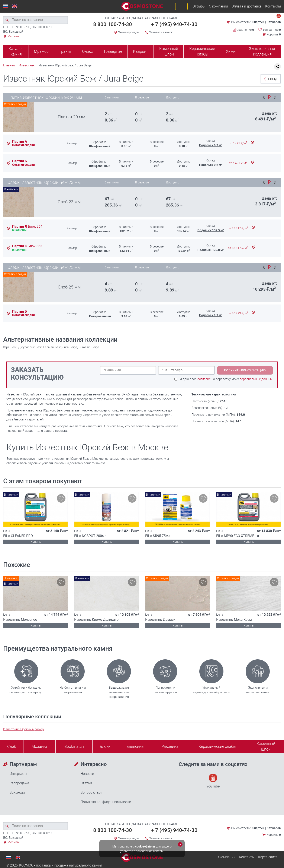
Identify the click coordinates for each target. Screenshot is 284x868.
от (238, 143)
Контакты (273, 6)
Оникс (87, 51)
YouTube (213, 781)
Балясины (135, 746)
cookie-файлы (145, 846)
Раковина (170, 746)
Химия (232, 51)
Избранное (272, 30)
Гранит (66, 51)
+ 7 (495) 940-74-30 (174, 24)
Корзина (274, 34)
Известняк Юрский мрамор (23, 729)
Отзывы (199, 6)
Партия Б (20, 161)
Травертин (113, 51)
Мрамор (41, 51)
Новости (87, 774)
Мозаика (39, 746)
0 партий (258, 22)
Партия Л (27, 227)
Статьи (86, 783)
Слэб (12, 746)
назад (270, 79)
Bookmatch (74, 746)
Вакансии (17, 793)
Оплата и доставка (247, 6)
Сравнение (243, 30)
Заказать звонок (161, 32)
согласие (204, 379)
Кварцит (141, 51)
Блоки (105, 746)
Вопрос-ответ (91, 793)
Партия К (27, 246)
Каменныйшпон (266, 746)
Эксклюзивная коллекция (262, 51)
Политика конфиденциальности (106, 802)
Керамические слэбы (202, 51)
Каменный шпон (169, 51)
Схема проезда (128, 32)
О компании (218, 6)
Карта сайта (268, 857)
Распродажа (19, 783)
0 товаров (274, 22)
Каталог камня (16, 51)
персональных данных (256, 379)
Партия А (20, 142)
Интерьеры (18, 774)
